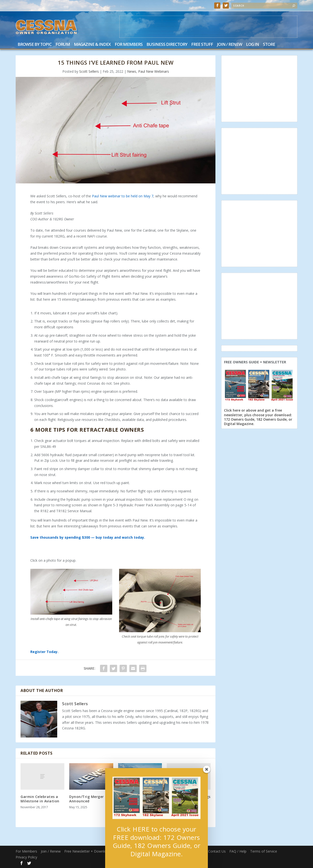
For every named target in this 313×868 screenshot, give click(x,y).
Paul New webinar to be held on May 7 (123, 196)
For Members (129, 45)
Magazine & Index (92, 45)
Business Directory (167, 45)
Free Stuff (202, 45)
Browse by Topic (35, 45)
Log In (252, 45)
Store (269, 45)
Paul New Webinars (154, 71)
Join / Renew (229, 45)
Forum (63, 45)
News (132, 71)
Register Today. (44, 652)
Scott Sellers (89, 71)
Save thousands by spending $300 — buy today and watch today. (88, 537)
